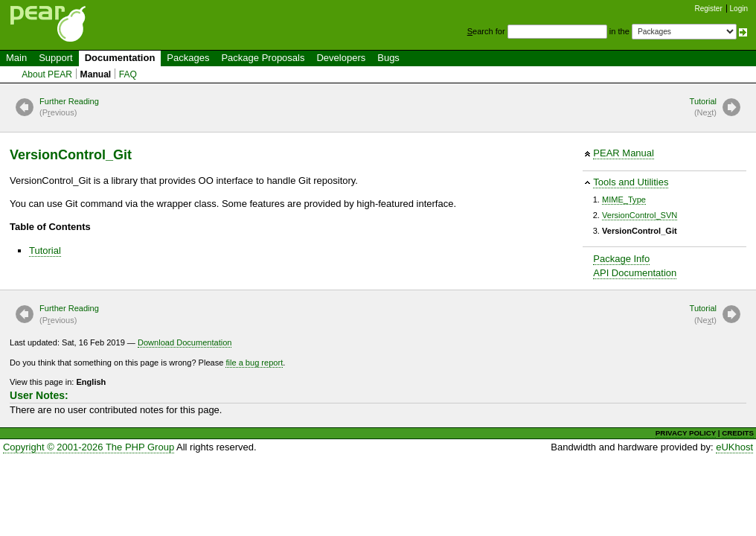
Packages (188, 58)
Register (709, 9)
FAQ (128, 74)
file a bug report (254, 363)
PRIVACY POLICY (686, 433)
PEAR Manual (624, 153)
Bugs (388, 58)
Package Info (621, 259)
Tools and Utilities (631, 182)
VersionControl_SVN (640, 215)
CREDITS (738, 433)
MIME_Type (624, 200)
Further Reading (69, 108)
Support (56, 58)
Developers (341, 58)
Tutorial (703, 108)
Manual (96, 74)
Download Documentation (185, 342)
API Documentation (635, 273)
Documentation (120, 58)
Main (16, 58)
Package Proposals (263, 58)
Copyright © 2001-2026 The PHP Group (89, 447)
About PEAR (47, 74)
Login (739, 9)
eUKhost (734, 447)
